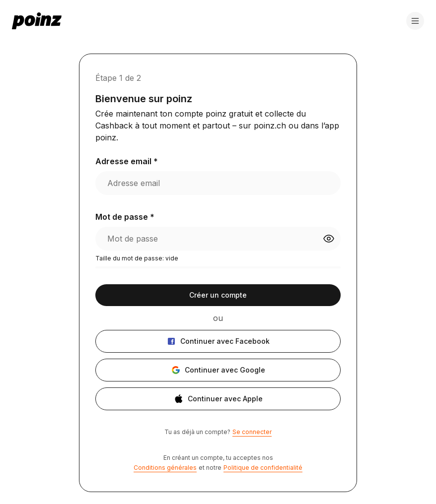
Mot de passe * (125, 217)
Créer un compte (218, 295)
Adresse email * (127, 161)
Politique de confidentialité (263, 468)
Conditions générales (165, 468)
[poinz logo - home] (37, 21)
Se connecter (252, 432)
